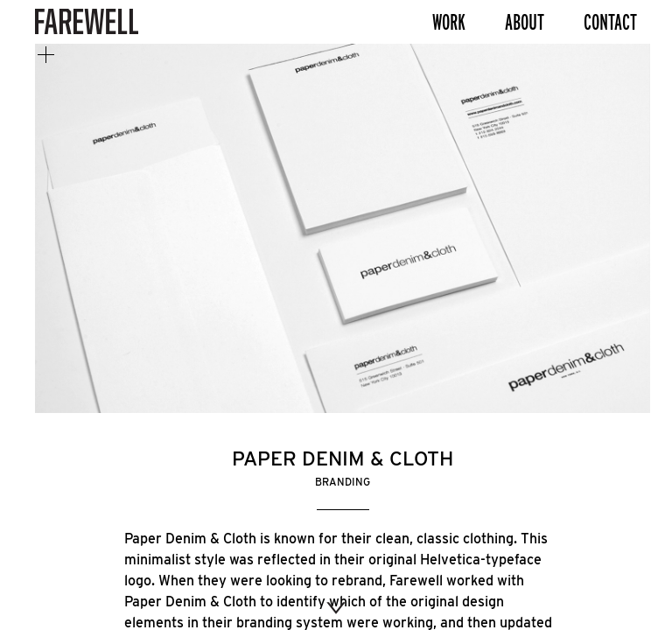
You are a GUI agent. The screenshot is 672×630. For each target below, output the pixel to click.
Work (449, 22)
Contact (610, 22)
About (525, 22)
